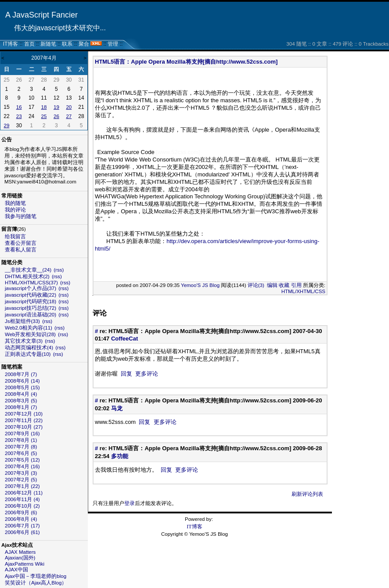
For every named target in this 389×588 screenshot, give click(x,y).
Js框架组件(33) (22, 321)
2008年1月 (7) (21, 407)
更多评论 (147, 374)
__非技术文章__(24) (28, 270)
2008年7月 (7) (21, 374)
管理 (113, 44)
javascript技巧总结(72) (31, 308)
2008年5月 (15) (22, 387)
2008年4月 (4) (21, 394)
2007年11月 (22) (24, 420)
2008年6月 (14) (22, 381)
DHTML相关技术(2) (27, 276)
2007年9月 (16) (22, 434)
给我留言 (15, 237)
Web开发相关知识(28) (30, 334)
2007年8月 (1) (21, 440)
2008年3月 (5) (21, 401)
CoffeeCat (124, 339)
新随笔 (48, 44)
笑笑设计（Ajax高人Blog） (36, 583)
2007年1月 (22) (22, 486)
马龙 (117, 408)
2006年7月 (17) (22, 526)
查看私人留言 (21, 250)
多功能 (120, 456)
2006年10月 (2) (22, 506)
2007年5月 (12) (22, 460)
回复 (126, 374)
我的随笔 (15, 203)
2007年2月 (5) (21, 480)
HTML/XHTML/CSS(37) (31, 283)
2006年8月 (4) (21, 519)
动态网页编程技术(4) (29, 348)
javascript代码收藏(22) (31, 295)
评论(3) (256, 285)
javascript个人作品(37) (31, 288)
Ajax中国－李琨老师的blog (36, 576)
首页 (29, 44)
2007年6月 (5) (21, 453)
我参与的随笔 (21, 216)
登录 (130, 503)
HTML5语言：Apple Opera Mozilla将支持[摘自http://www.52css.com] (186, 62)
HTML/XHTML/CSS (303, 291)
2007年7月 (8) (21, 447)
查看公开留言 (21, 243)
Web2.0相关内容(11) (29, 328)
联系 (67, 44)
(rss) (59, 270)
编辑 (272, 285)
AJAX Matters (20, 552)
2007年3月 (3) (21, 473)
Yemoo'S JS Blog (200, 285)
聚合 (84, 44)
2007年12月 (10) (24, 414)
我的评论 (15, 210)
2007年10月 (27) (24, 427)
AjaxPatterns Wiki (25, 564)
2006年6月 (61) (22, 532)
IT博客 (11, 44)
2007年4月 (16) (22, 466)
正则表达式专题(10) (28, 354)
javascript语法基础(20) (31, 315)
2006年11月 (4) (22, 499)
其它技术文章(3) (24, 341)
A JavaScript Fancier (41, 15)
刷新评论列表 (307, 494)
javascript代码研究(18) (31, 301)
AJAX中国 (16, 570)
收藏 (284, 285)
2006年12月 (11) (24, 493)
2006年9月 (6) (21, 513)
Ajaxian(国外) (20, 558)
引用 (296, 285)
